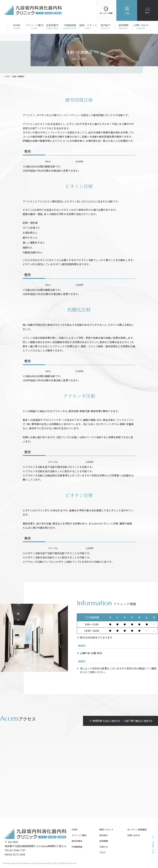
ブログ (103, 852)
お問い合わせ (134, 835)
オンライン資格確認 (137, 829)
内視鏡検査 (77, 847)
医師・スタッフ (106, 829)
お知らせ (104, 847)
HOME (75, 829)
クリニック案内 (79, 835)
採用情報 (104, 841)
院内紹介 (104, 835)
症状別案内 (77, 841)
